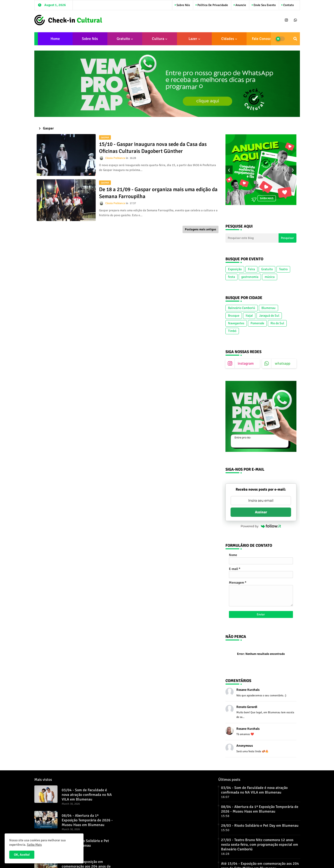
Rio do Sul (277, 323)
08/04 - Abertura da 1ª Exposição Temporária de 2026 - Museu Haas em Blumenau (87, 820)
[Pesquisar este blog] (252, 238)
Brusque (234, 316)
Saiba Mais (34, 845)
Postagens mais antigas (201, 229)
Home (55, 39)
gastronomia (250, 277)
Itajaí (249, 316)
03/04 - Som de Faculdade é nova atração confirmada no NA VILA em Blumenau (87, 795)
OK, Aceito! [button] (22, 855)
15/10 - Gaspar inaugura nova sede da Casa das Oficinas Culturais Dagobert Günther (153, 148)
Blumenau (268, 308)
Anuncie (240, 5)
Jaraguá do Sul (269, 316)
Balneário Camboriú (242, 308)
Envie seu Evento (264, 5)
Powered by (261, 526)
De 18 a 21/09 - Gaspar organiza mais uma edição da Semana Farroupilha (158, 193)
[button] (295, 39)
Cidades (228, 39)
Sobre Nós (183, 5)
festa (231, 277)
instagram (246, 363)
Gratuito (123, 39)
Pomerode (257, 323)
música (270, 277)
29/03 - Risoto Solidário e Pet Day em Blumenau (85, 843)
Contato (288, 5)
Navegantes (236, 323)
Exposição (235, 269)
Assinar (261, 512)
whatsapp (283, 363)
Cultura (158, 39)
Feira (251, 269)
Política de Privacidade (212, 5)
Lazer (193, 39)
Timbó (232, 331)
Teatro (283, 269)
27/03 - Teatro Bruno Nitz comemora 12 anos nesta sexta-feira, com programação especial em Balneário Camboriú (260, 845)
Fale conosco (262, 39)
